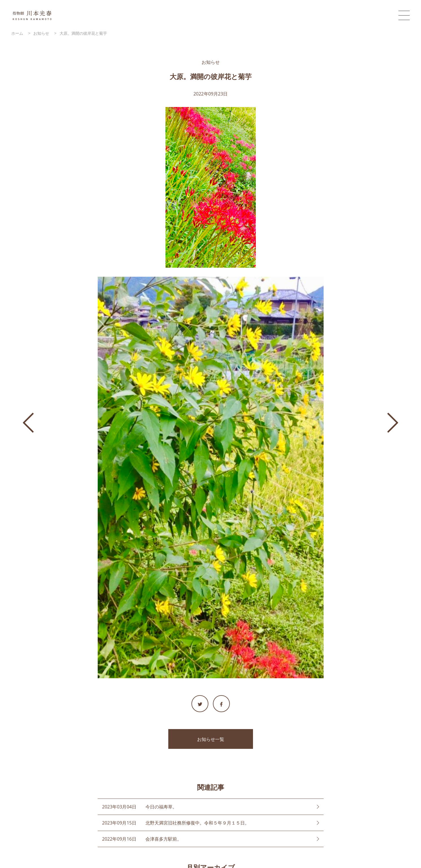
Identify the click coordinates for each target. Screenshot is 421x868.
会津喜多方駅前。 (163, 839)
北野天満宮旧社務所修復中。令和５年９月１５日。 (197, 823)
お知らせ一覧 (211, 739)
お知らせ (211, 62)
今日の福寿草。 (161, 807)
